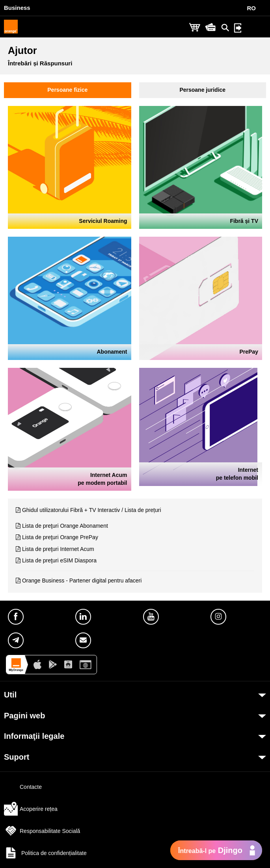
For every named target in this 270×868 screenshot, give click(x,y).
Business (17, 8)
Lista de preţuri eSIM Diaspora (59, 560)
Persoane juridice (202, 90)
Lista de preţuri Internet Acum (58, 549)
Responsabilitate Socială (42, 831)
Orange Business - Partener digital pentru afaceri (82, 581)
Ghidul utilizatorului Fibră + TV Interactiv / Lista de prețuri (92, 510)
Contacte (23, 787)
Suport (17, 757)
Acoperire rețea (31, 809)
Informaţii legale (34, 736)
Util (10, 695)
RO (252, 8)
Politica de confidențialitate (45, 853)
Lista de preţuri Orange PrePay (60, 537)
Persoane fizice (67, 90)
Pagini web (24, 716)
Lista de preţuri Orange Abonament (65, 526)
